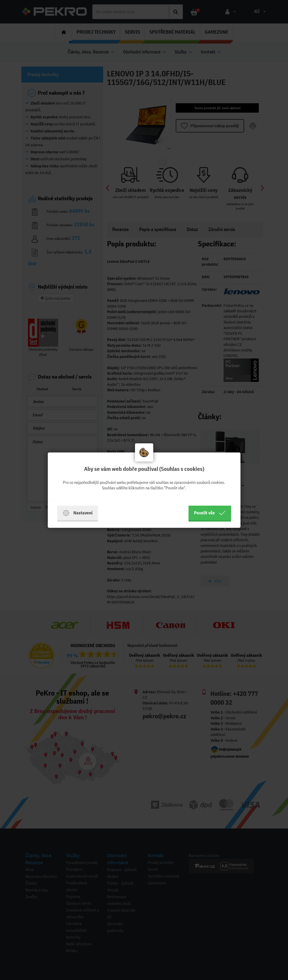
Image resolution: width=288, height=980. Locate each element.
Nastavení (78, 513)
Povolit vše (210, 513)
